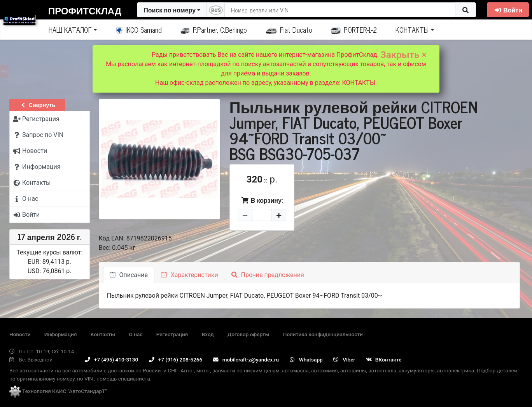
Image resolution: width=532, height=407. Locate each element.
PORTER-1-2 (354, 30)
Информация (61, 334)
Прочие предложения (268, 275)
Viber (344, 360)
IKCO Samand (139, 30)
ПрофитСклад (85, 10)
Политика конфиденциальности (323, 334)
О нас (136, 334)
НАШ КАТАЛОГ (70, 30)
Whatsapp (306, 360)
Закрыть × (403, 55)
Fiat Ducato (289, 30)
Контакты (103, 334)
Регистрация (172, 334)
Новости (20, 334)
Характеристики (190, 275)
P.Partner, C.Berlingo (214, 30)
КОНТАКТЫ (412, 30)
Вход (208, 334)
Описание (129, 275)
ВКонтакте (384, 360)
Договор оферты (248, 334)
